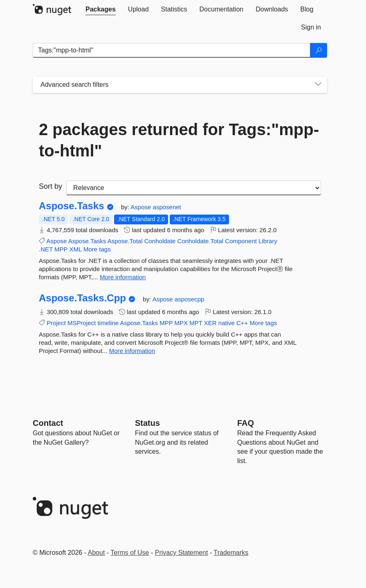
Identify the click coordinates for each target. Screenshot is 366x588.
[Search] (319, 50)
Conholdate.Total (201, 241)
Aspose (141, 207)
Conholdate (160, 241)
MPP (61, 249)
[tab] (101, 9)
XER (210, 323)
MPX (181, 323)
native (227, 323)
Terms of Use (130, 553)
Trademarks (231, 553)
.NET (46, 249)
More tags (97, 249)
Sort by (51, 186)
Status (147, 423)
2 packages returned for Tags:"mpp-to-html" (179, 140)
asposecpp (190, 299)
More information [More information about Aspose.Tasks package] (123, 277)
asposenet (167, 207)
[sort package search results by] (194, 188)
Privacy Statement (182, 553)
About (97, 553)
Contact (48, 423)
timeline (108, 323)
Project (56, 323)
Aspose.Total (125, 241)
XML (75, 249)
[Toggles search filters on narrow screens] (318, 85)
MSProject (82, 323)
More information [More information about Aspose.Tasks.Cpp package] (132, 351)
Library (268, 241)
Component (241, 241)
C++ (242, 323)
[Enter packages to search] (172, 50)
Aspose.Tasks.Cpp (82, 298)
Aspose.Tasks (72, 206)
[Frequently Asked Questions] (246, 423)
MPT (196, 323)
